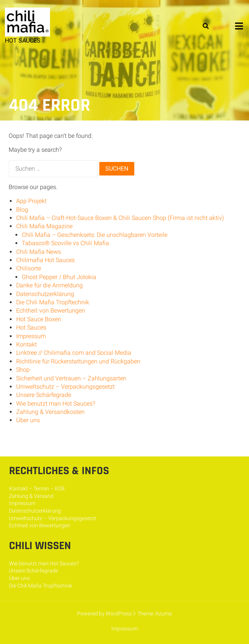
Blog (22, 210)
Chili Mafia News (39, 252)
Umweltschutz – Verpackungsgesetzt (65, 387)
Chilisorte (29, 268)
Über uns (28, 420)
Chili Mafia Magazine (44, 226)
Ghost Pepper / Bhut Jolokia (59, 277)
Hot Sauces (31, 327)
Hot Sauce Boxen (39, 319)
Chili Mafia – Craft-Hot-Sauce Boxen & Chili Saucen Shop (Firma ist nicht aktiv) (120, 218)
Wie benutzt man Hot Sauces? (56, 404)
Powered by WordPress (104, 613)
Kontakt (27, 344)
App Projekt (31, 201)
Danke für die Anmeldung (49, 285)
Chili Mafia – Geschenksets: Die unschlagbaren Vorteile (95, 235)
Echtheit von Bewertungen (51, 311)
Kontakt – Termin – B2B (37, 488)
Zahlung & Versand (31, 496)
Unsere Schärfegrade (44, 395)
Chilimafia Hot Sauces (46, 260)
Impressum (31, 336)
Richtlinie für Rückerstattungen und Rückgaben (78, 361)
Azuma (164, 613)
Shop (23, 370)
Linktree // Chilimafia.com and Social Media (74, 353)
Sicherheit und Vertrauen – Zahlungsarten (71, 378)
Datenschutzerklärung (45, 294)
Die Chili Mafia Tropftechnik (53, 302)
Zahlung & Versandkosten (50, 412)
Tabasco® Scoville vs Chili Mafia (65, 243)
